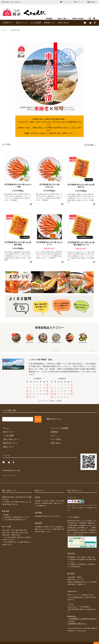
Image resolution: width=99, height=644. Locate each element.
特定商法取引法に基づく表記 (14, 469)
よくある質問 (36, 23)
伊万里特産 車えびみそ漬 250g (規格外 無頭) (18, 243)
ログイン (79, 2)
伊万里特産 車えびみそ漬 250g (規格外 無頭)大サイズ (81, 243)
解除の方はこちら (54, 418)
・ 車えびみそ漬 (14, 30)
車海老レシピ (49, 23)
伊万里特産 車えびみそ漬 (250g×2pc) (49, 185)
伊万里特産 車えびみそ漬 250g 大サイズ (49, 243)
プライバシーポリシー (11, 473)
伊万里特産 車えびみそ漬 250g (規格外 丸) (81, 185)
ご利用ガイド (8, 23)
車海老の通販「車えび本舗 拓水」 (13, 641)
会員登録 (92, 2)
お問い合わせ (63, 23)
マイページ (66, 2)
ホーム (4, 30)
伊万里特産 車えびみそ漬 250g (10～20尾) (18, 185)
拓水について (22, 23)
